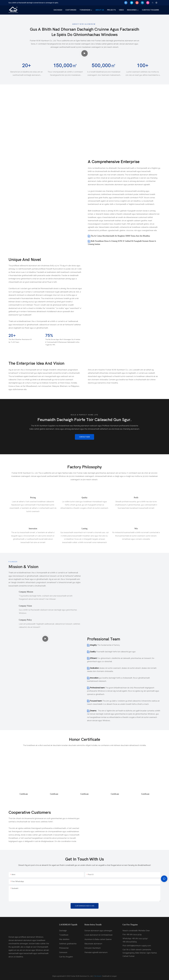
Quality (84, 498)
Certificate (24, 794)
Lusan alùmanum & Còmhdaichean (99, 935)
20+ (27, 66)
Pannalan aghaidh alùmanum (96, 952)
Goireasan (63, 952)
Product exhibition (141, 144)
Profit (136, 498)
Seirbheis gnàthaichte (68, 944)
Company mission (26, 592)
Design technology (84, 144)
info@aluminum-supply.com (140, 946)
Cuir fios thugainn (66, 957)
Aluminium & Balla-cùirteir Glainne (98, 939)
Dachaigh (63, 931)
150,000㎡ (65, 66)
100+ (143, 66)
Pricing (33, 498)
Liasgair (114, 976)
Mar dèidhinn (64, 939)
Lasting (84, 529)
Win (136, 529)
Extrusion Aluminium (93, 948)
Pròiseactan (64, 948)
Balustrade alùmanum (93, 944)
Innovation (33, 529)
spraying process (27, 144)
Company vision (25, 606)
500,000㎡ (104, 66)
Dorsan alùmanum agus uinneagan (98, 931)
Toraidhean (64, 935)
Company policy (25, 620)
